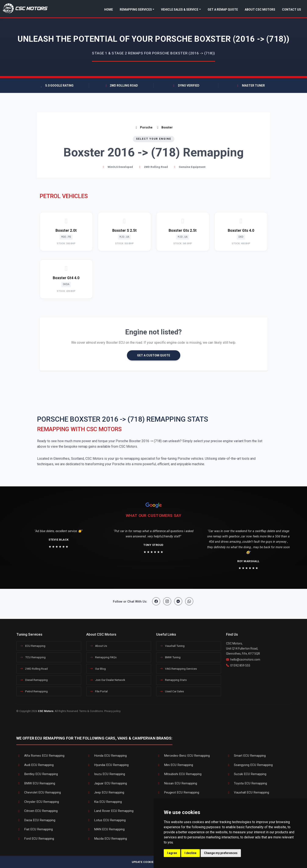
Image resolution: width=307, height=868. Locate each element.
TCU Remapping (33, 657)
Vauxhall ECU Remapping (248, 792)
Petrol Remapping (34, 691)
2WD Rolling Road (34, 669)
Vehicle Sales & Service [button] (180, 10)
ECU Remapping (33, 646)
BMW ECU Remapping (36, 783)
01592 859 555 (240, 665)
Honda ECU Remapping (106, 756)
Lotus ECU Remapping (106, 820)
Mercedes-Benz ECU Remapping (183, 756)
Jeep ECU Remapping (105, 792)
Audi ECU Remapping (35, 765)
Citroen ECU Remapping (37, 811)
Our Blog (98, 669)
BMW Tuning (170, 657)
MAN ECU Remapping (105, 829)
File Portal (99, 691)
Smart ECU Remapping (246, 756)
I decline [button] (190, 853)
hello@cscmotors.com (245, 660)
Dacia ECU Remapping (36, 820)
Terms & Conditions (91, 711)
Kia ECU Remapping (104, 802)
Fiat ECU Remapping (35, 829)
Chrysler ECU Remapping (38, 802)
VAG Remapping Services (178, 669)
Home (109, 10)
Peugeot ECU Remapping (178, 792)
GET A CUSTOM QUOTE (154, 355)
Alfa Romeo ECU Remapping (40, 756)
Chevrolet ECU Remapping (39, 792)
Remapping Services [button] (136, 10)
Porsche (144, 128)
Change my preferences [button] (221, 853)
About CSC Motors (260, 10)
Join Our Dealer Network (108, 680)
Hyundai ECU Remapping (107, 765)
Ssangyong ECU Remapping (249, 765)
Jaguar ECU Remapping (107, 783)
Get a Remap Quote (223, 10)
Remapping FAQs (103, 657)
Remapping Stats (173, 680)
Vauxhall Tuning (172, 646)
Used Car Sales (172, 691)
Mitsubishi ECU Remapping (179, 774)
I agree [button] (172, 853)
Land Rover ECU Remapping (110, 811)
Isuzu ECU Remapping (106, 774)
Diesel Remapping (34, 680)
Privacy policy (112, 711)
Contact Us (292, 10)
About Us (98, 646)
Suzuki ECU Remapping (246, 774)
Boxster (164, 128)
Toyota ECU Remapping (247, 783)
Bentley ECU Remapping (37, 774)
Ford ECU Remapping (35, 839)
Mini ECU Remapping (175, 765)
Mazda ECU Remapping (107, 839)
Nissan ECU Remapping (177, 783)
